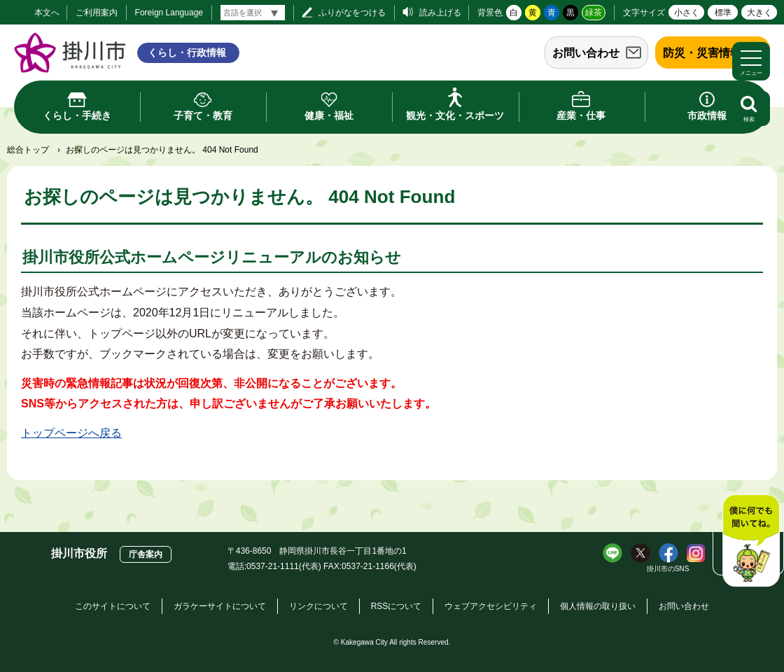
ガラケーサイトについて (220, 606)
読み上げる (440, 13)
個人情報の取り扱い (598, 606)
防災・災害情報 (702, 53)
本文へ (47, 13)
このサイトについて (113, 606)
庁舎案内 (146, 554)
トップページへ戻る (71, 433)
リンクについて (318, 606)
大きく (759, 13)
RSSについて (397, 606)
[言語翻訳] (253, 13)
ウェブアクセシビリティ (491, 606)
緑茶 (594, 13)
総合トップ (28, 150)
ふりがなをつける (352, 13)
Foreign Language (169, 13)
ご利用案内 (97, 13)
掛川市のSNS (668, 569)
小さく (687, 13)
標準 (723, 13)
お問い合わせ (586, 53)
